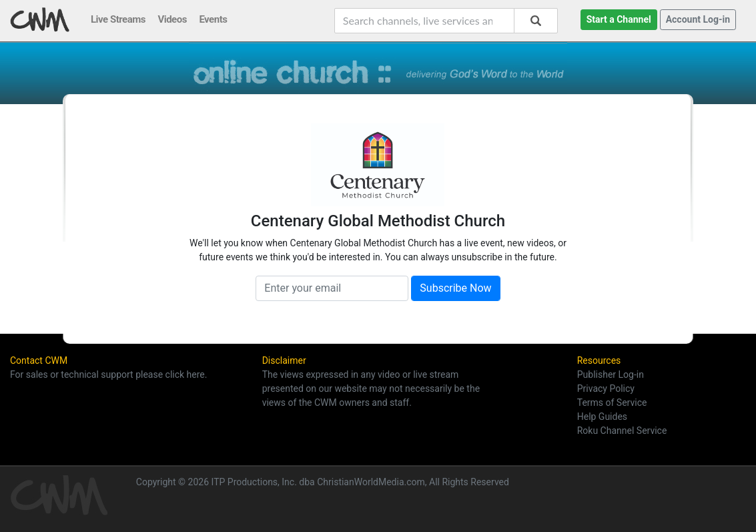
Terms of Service (612, 403)
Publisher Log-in (611, 374)
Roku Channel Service (622, 431)
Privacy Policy (606, 388)
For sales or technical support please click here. (108, 374)
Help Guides (602, 417)
